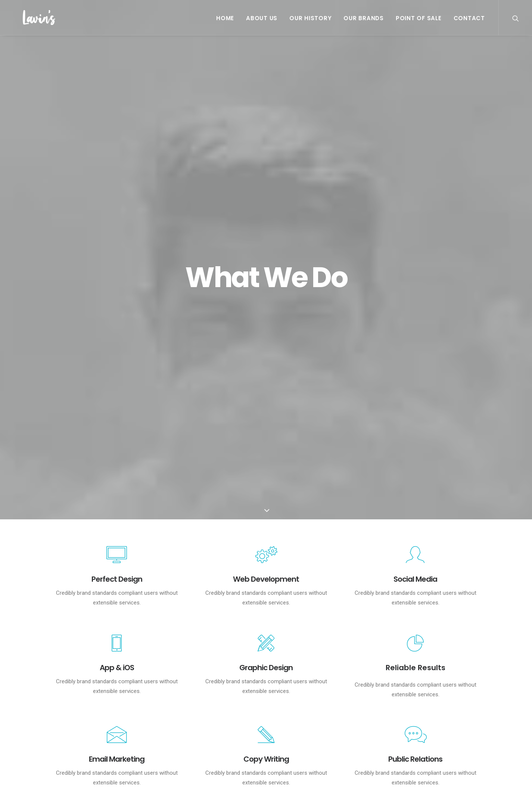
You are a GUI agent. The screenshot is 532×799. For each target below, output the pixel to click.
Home (225, 18)
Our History (310, 18)
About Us (262, 18)
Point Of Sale (419, 18)
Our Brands (364, 18)
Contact (469, 18)
